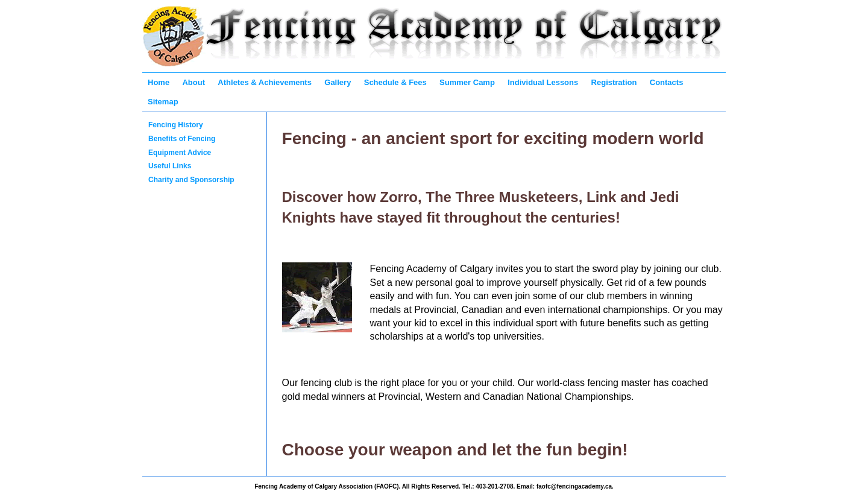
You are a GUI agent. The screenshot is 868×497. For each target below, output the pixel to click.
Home (159, 82)
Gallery (338, 82)
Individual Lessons (543, 82)
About (193, 82)
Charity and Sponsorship (191, 180)
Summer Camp (467, 82)
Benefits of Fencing (182, 139)
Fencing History (176, 125)
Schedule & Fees (395, 82)
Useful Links (170, 166)
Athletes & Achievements (265, 82)
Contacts (667, 82)
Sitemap (163, 102)
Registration (614, 82)
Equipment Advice (180, 153)
